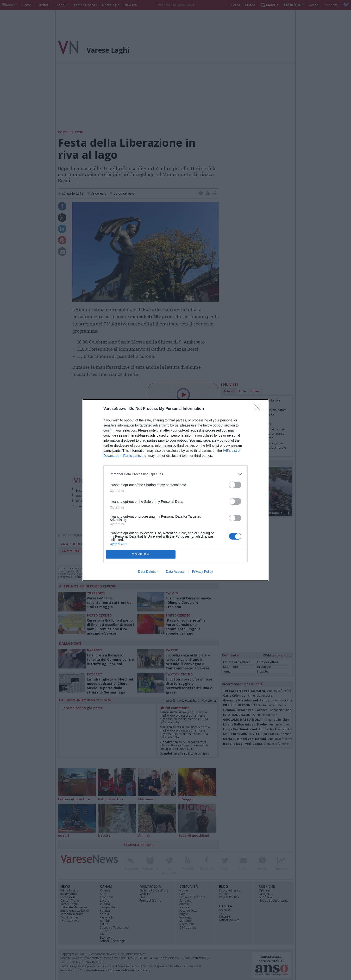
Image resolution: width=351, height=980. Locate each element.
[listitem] (175, 474)
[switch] (235, 485)
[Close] (259, 409)
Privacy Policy (203, 572)
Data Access (175, 572)
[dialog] (175, 490)
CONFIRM (141, 554)
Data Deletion (148, 572)
